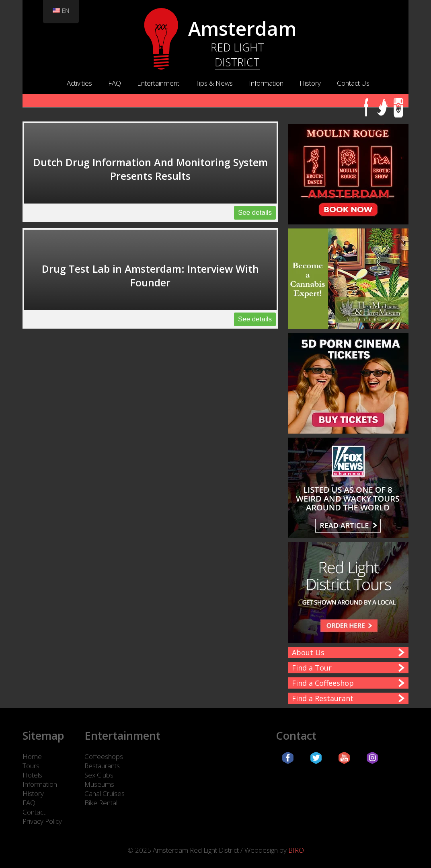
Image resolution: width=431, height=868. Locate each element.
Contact (34, 812)
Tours (31, 766)
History (310, 83)
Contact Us (353, 83)
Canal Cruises (105, 793)
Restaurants (102, 766)
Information (266, 83)
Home (32, 756)
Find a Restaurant (323, 698)
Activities (79, 83)
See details (255, 213)
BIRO (296, 850)
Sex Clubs (99, 775)
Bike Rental (101, 803)
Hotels (32, 775)
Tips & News (214, 83)
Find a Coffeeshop (323, 683)
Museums (99, 784)
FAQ (115, 83)
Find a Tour (312, 668)
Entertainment (158, 83)
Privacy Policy (42, 821)
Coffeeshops (104, 756)
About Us (308, 652)
